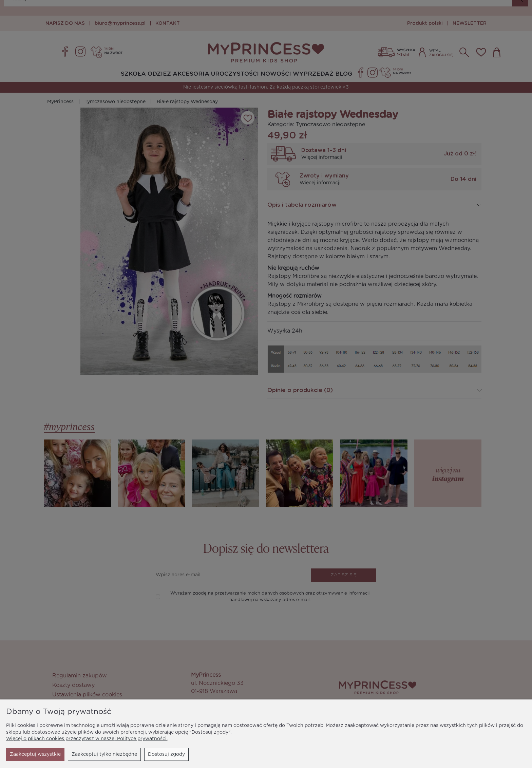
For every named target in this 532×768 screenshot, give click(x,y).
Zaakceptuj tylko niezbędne (43, 754)
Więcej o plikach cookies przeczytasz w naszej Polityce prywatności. (87, 739)
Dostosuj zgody (105, 754)
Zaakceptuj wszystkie (159, 754)
